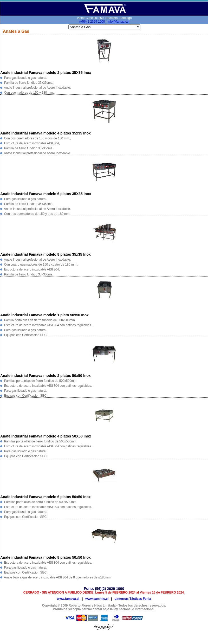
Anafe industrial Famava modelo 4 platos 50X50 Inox (46, 436)
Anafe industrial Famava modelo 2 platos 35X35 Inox (46, 73)
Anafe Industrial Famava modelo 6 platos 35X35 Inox (46, 194)
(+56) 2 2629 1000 (92, 22)
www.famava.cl (68, 599)
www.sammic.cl (97, 599)
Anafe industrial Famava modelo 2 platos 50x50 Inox (45, 376)
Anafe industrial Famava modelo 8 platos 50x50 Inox (45, 557)
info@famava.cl (118, 22)
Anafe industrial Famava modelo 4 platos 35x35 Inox (45, 133)
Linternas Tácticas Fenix (133, 599)
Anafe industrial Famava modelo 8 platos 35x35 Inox (45, 254)
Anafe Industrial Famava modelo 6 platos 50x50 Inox (45, 497)
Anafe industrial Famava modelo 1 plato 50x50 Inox (44, 315)
